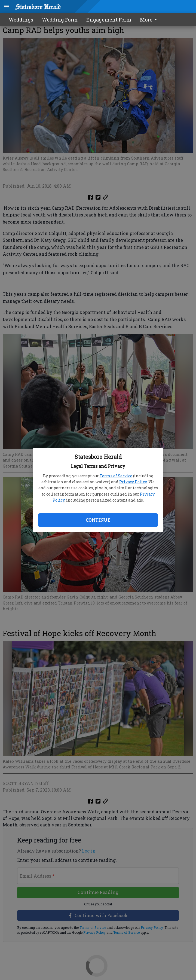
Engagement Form (109, 20)
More (149, 20)
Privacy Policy (133, 482)
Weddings (21, 20)
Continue (98, 520)
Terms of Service (116, 476)
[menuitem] (150, 20)
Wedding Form (60, 20)
